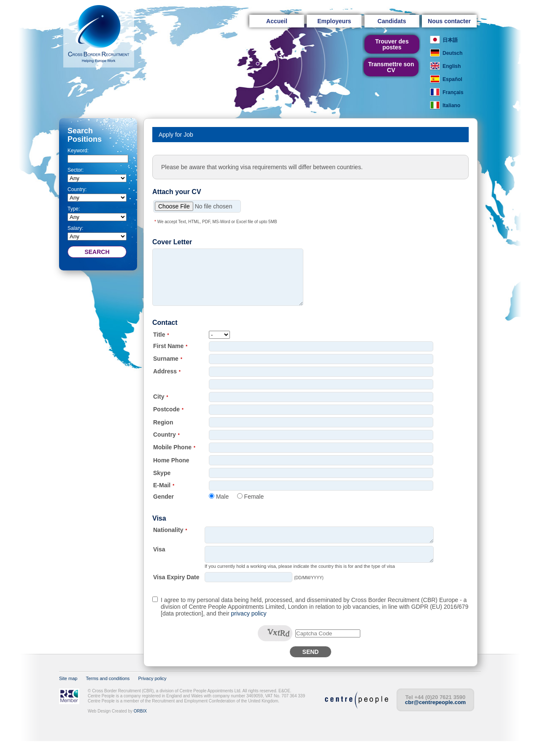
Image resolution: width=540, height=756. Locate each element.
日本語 (450, 40)
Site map (68, 694)
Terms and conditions (108, 694)
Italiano (451, 105)
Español (452, 79)
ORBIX (140, 726)
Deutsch (452, 53)
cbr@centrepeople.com (435, 717)
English (452, 66)
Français (453, 92)
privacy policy (249, 629)
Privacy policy (152, 694)
